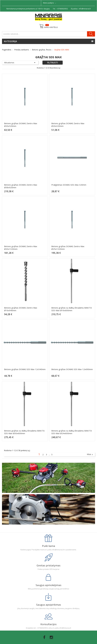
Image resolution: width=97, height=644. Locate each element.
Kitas (90, 454)
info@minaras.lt (85, 9)
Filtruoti (53, 63)
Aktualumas (20, 63)
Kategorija (11, 41)
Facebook (44, 637)
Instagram (51, 637)
